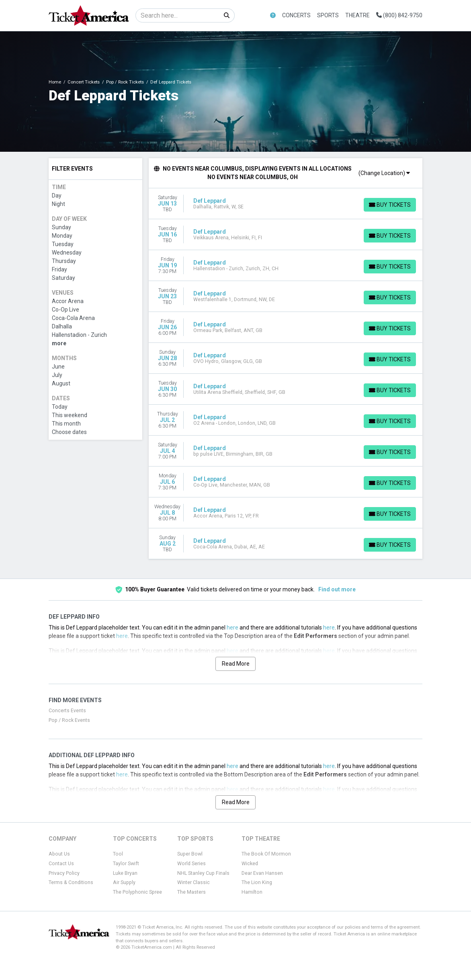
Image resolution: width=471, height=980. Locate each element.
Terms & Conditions (71, 882)
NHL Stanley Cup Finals (203, 873)
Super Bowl (190, 854)
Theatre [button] (357, 15)
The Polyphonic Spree (137, 892)
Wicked (250, 864)
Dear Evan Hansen (262, 873)
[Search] (177, 15)
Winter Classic (194, 882)
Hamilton (252, 892)
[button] (273, 15)
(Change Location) (384, 173)
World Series (191, 864)
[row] (286, 204)
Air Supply (124, 882)
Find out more (337, 589)
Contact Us (61, 864)
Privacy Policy (64, 873)
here (232, 628)
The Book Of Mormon (266, 854)
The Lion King (257, 882)
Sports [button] (328, 15)
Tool (118, 854)
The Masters (191, 892)
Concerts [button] (296, 15)
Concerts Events (67, 711)
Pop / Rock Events (69, 720)
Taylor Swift (126, 864)
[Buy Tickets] (389, 205)
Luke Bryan (125, 873)
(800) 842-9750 (399, 15)
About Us (59, 854)
